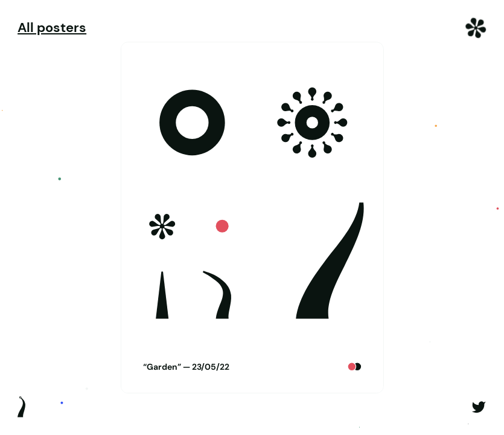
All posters (52, 28)
